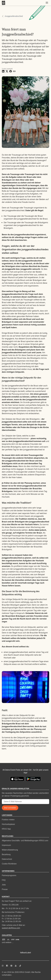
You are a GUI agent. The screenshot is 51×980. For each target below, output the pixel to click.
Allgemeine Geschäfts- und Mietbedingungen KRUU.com (25, 841)
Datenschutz (7, 859)
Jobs (4, 885)
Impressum (6, 845)
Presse (5, 889)
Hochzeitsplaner (8, 824)
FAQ (4, 880)
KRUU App (6, 829)
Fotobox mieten (8, 820)
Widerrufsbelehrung (10, 850)
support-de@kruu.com (11, 928)
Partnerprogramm (9, 875)
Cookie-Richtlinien (9, 864)
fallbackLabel (25, 953)
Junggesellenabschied (14, 16)
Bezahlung (6, 854)
